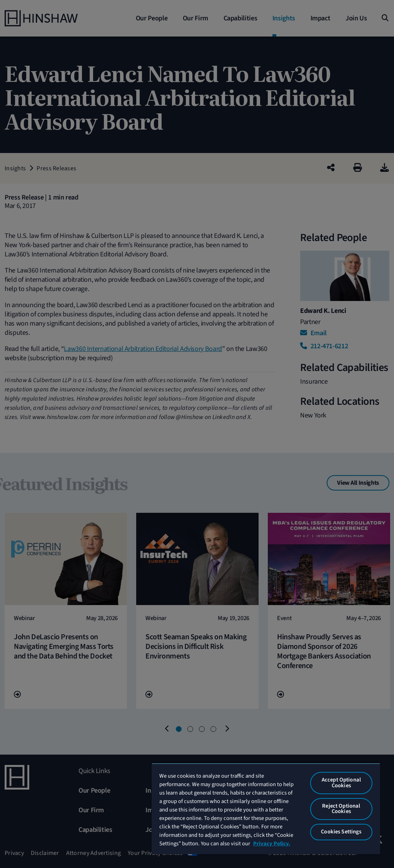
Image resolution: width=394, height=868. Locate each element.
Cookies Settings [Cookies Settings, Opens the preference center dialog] (341, 832)
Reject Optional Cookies (341, 809)
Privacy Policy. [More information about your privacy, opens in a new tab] (272, 844)
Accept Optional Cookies (341, 783)
